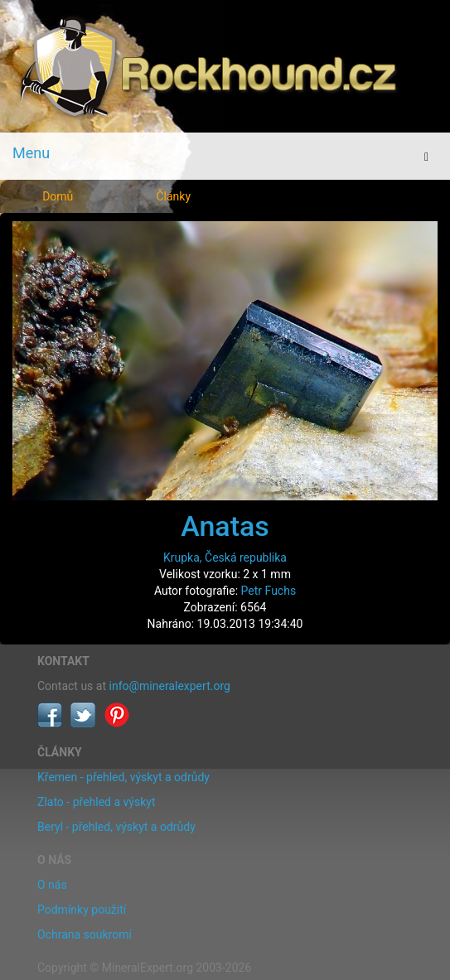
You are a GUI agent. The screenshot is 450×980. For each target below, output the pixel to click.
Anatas (225, 526)
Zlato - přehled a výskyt (96, 802)
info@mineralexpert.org (170, 686)
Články (173, 196)
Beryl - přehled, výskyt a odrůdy (116, 827)
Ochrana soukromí (85, 934)
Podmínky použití (82, 910)
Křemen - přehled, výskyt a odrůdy (123, 777)
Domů (58, 196)
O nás (52, 885)
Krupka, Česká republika (225, 558)
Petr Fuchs (269, 591)
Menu (31, 153)
